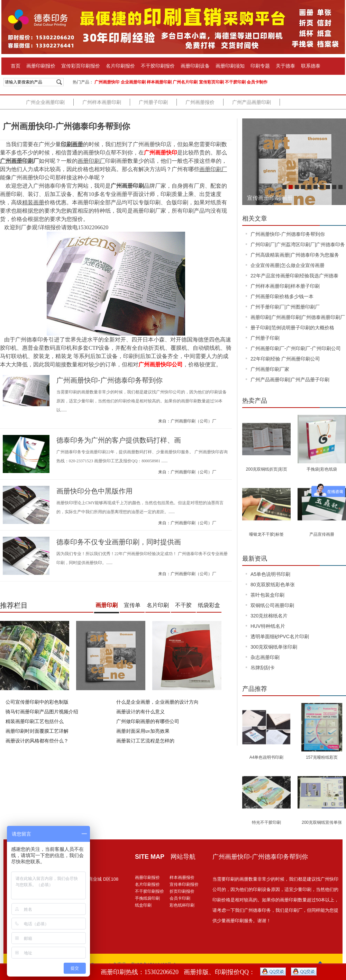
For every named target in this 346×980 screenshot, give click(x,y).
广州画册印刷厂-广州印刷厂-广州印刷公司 (296, 348)
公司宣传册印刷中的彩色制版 (37, 702)
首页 (16, 66)
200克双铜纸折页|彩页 (266, 469)
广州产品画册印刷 (252, 102)
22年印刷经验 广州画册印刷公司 (285, 359)
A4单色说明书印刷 (267, 757)
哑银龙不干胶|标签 (266, 534)
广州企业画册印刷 (45, 102)
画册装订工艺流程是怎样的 (145, 741)
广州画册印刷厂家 (270, 369)
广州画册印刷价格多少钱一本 (282, 296)
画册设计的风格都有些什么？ (37, 741)
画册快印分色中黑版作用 (94, 491)
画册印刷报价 (41, 66)
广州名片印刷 (185, 82)
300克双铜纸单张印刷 (274, 647)
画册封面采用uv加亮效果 (143, 731)
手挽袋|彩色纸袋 (322, 469)
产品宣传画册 (322, 534)
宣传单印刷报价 (184, 884)
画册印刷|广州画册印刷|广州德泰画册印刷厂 (298, 317)
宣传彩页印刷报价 (81, 66)
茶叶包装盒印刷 (267, 595)
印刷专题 (260, 66)
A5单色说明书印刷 (270, 574)
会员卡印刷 (180, 898)
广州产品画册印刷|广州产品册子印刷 (290, 380)
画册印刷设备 (195, 66)
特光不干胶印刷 (266, 822)
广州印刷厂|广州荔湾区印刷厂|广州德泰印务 (298, 244)
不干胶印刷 (235, 82)
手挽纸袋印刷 (147, 898)
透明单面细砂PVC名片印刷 (280, 636)
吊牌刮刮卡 (263, 668)
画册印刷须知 (230, 66)
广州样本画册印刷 (102, 102)
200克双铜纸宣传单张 (322, 822)
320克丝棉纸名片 (269, 616)
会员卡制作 (257, 82)
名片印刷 (158, 605)
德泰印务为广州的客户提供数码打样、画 (119, 440)
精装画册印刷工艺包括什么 (35, 721)
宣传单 (132, 605)
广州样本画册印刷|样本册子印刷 (285, 286)
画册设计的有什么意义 (140, 712)
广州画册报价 (200, 102)
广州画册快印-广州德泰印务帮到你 (66, 126)
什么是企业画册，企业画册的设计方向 (157, 702)
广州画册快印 (107, 82)
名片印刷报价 (120, 66)
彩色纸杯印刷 (182, 905)
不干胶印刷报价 (158, 66)
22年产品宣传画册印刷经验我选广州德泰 (294, 276)
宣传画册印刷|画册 (270, 198)
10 (340, 187)
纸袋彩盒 (209, 605)
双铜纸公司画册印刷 (272, 605)
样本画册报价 (182, 877)
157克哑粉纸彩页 (322, 757)
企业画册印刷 (133, 82)
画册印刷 (107, 605)
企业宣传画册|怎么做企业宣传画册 (288, 265)
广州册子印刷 (153, 102)
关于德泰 (285, 66)
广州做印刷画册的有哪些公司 (148, 721)
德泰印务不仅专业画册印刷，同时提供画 (119, 542)
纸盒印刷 (143, 905)
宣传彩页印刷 (211, 82)
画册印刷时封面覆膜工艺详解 (37, 731)
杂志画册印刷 (265, 657)
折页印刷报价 (182, 891)
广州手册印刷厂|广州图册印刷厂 (285, 307)
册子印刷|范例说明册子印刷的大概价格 (292, 328)
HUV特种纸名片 (268, 626)
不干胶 (183, 605)
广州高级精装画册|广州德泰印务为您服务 (295, 255)
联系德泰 (311, 66)
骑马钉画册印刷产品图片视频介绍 (42, 712)
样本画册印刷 (159, 82)
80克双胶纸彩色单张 (273, 585)
